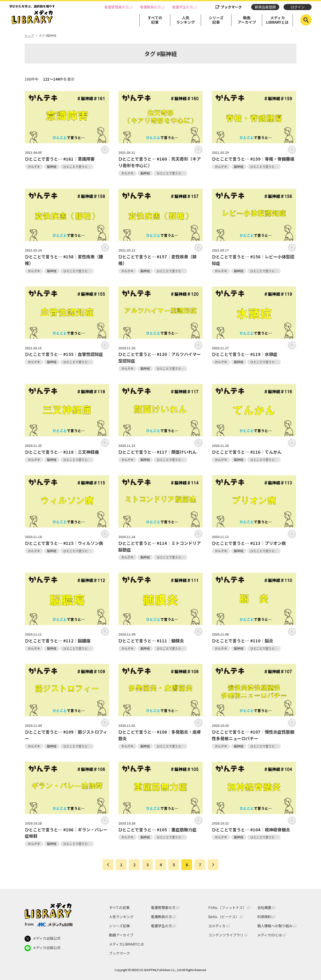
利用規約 (264, 917)
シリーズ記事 (216, 20)
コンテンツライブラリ (226, 935)
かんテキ (34, 167)
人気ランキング (186, 20)
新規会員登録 (265, 7)
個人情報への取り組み (275, 926)
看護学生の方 (183, 7)
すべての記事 (155, 20)
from (49, 924)
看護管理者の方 (117, 7)
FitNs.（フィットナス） (227, 907)
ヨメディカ (217, 926)
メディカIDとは (270, 935)
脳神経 (52, 167)
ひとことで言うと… (77, 167)
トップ (29, 36)
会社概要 (264, 907)
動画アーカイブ (247, 20)
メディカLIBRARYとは (277, 20)
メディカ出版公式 (43, 939)
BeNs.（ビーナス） (224, 917)
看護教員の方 (150, 7)
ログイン (298, 7)
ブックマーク (231, 7)
